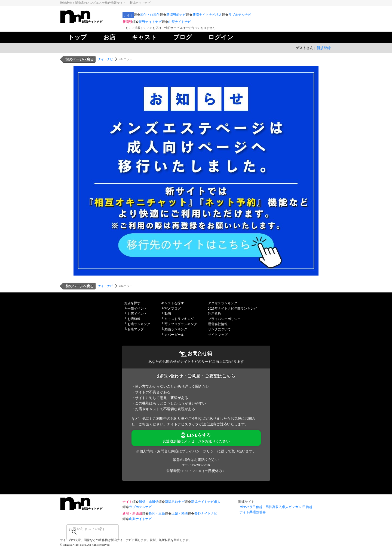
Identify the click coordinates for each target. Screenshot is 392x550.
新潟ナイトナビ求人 (207, 15)
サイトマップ (218, 335)
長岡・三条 (157, 513)
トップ (77, 37)
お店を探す (132, 303)
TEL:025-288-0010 (196, 465)
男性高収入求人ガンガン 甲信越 (289, 507)
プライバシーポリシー (224, 319)
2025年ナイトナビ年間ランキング (232, 309)
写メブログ (173, 309)
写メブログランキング (181, 324)
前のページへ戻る (79, 59)
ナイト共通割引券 (253, 512)
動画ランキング (176, 329)
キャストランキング (179, 319)
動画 (168, 314)
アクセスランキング (223, 303)
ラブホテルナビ (240, 15)
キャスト (144, 37)
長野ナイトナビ (150, 22)
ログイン (221, 37)
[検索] (85, 529)
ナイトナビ (105, 59)
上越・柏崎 (180, 513)
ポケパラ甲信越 (251, 507)
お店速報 (134, 319)
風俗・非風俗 (150, 15)
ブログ (183, 37)
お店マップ (136, 329)
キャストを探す (173, 303)
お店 (109, 37)
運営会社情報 (218, 324)
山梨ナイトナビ (180, 22)
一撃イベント (137, 309)
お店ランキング (139, 324)
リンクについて (219, 329)
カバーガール (174, 335)
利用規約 (215, 314)
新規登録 (324, 48)
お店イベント (137, 314)
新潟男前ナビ (176, 15)
